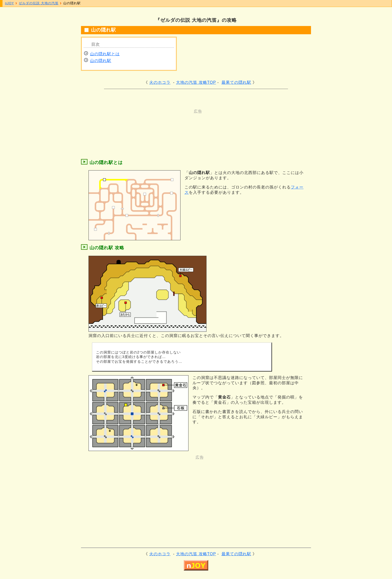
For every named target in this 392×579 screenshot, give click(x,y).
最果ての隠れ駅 (236, 82)
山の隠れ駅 (101, 61)
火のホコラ (160, 82)
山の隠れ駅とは (105, 54)
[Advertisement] (176, 125)
